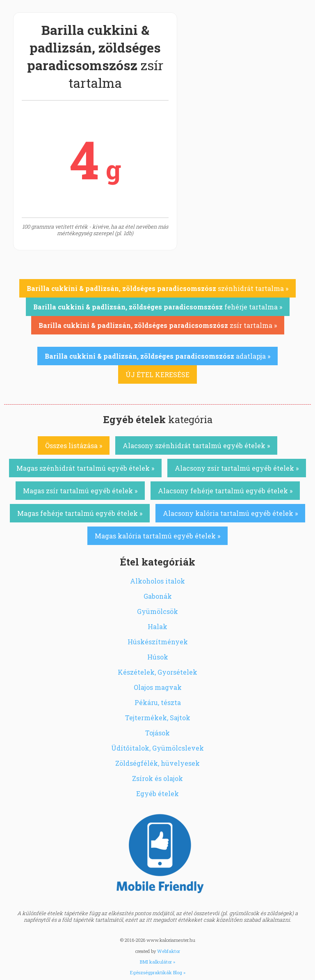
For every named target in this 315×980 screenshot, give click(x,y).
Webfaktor (169, 951)
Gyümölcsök (157, 611)
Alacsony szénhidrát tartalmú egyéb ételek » (196, 445)
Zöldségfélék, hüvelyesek (157, 763)
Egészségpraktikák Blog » (158, 972)
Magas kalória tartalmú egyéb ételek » (157, 536)
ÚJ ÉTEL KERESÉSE (157, 374)
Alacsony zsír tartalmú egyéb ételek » (237, 468)
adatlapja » (157, 356)
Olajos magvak (158, 687)
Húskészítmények (158, 642)
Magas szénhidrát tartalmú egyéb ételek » (85, 468)
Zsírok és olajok (157, 778)
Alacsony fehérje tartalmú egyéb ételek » (225, 491)
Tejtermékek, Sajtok (158, 718)
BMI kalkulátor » (157, 962)
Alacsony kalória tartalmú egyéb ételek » (230, 513)
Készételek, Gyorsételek (157, 672)
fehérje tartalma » (158, 307)
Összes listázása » (74, 445)
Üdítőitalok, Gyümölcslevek (157, 748)
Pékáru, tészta (158, 702)
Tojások (157, 733)
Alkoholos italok (157, 581)
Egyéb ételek (157, 793)
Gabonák (158, 596)
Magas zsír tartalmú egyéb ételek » (80, 491)
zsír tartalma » (158, 325)
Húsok (158, 657)
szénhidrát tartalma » (157, 288)
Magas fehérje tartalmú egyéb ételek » (80, 513)
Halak (157, 626)
